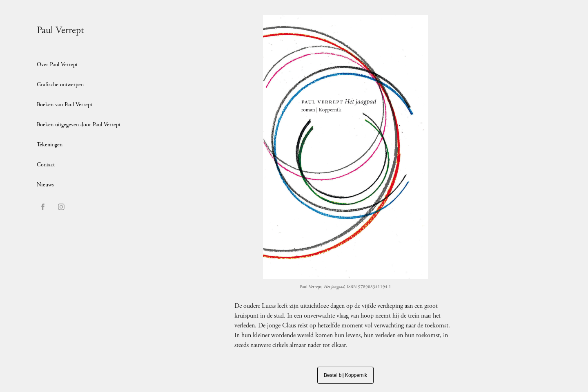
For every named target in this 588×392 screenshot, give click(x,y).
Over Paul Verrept (57, 65)
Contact (46, 165)
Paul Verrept (60, 30)
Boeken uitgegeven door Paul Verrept (79, 125)
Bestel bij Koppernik (345, 375)
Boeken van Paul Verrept (65, 105)
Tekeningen (50, 145)
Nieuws (45, 185)
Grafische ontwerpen (60, 85)
